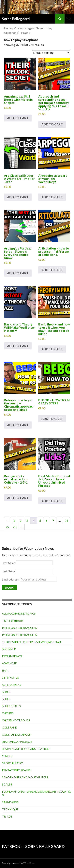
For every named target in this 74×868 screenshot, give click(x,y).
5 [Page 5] (40, 520)
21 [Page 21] (66, 520)
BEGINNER (9, 649)
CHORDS (8, 713)
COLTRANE (9, 727)
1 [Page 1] (14, 520)
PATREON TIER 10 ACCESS (19, 628)
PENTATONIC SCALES (16, 770)
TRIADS (7, 816)
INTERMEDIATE (12, 656)
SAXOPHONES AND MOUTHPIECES (25, 777)
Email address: (29, 579)
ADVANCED (10, 663)
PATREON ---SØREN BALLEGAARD (33, 846)
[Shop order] (51, 53)
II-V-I (5, 670)
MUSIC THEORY (12, 763)
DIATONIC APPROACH (17, 742)
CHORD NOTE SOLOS (16, 720)
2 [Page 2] (21, 520)
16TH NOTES (10, 678)
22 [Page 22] (8, 527)
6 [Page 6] (47, 520)
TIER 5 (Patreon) (12, 621)
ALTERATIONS (12, 685)
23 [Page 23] (15, 527)
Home (8, 28)
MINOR (7, 756)
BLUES (6, 699)
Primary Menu (69, 19)
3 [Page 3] (27, 520)
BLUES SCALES (11, 706)
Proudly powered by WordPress (19, 863)
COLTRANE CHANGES (16, 735)
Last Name (8, 571)
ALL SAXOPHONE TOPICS (19, 613)
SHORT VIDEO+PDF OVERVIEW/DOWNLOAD (31, 642)
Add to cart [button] (18, 118)
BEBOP (7, 692)
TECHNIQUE (10, 809)
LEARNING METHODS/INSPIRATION (26, 749)
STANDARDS (10, 802)
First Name (9, 563)
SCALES (7, 784)
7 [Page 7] (53, 520)
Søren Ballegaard (16, 19)
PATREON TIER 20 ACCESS (19, 635)
